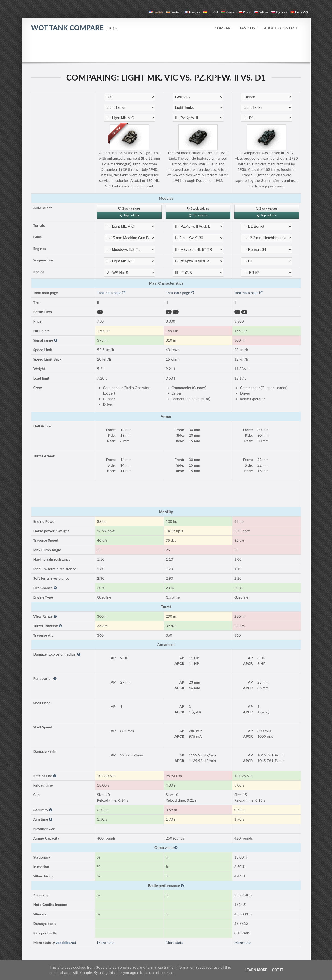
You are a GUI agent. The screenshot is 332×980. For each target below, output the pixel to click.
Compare (224, 28)
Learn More (256, 970)
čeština (261, 12)
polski (245, 12)
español (210, 12)
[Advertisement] (166, 50)
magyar (228, 12)
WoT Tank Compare (74, 28)
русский (279, 12)
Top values (129, 215)
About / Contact (281, 28)
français (192, 12)
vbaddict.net (66, 942)
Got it (278, 970)
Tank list (248, 28)
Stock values (129, 208)
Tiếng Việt (299, 12)
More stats (106, 942)
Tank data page (111, 293)
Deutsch (174, 12)
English (156, 12)
